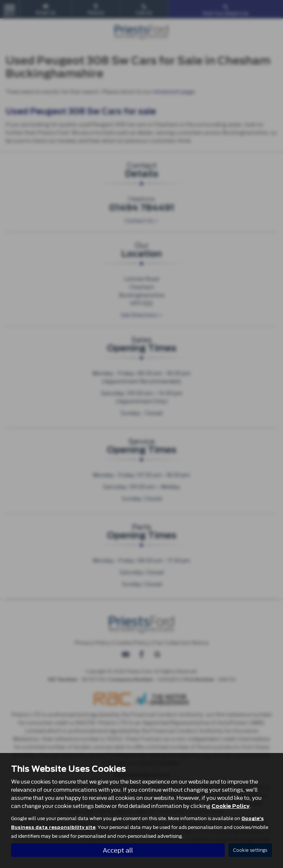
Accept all (118, 850)
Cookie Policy (230, 806)
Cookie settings (250, 850)
